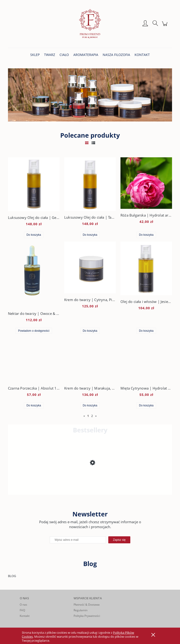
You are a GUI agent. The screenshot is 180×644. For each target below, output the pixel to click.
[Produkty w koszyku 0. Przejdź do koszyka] (165, 26)
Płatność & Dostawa (87, 605)
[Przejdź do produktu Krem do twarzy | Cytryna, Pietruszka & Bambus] (45, 480)
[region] (90, 95)
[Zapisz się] (119, 540)
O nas (23, 605)
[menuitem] (35, 55)
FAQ (22, 610)
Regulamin (81, 610)
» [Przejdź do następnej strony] (96, 416)
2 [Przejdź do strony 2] (92, 416)
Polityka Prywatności (87, 616)
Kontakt (25, 616)
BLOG (12, 576)
